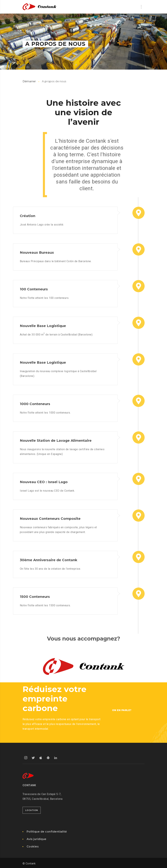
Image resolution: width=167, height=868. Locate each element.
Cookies (33, 847)
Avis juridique (37, 839)
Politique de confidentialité (47, 832)
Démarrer (29, 81)
